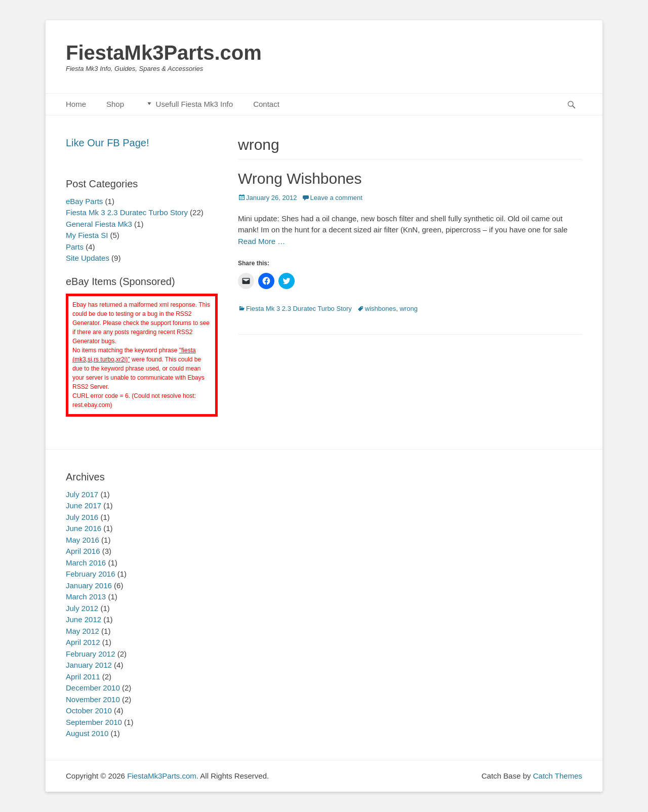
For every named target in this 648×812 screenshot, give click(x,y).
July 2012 (82, 608)
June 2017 (84, 505)
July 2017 (82, 494)
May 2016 (83, 540)
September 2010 (94, 722)
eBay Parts (84, 201)
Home (76, 104)
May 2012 (83, 631)
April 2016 (83, 551)
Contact (266, 104)
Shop (115, 104)
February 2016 (91, 574)
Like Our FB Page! (108, 143)
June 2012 (84, 619)
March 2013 (86, 597)
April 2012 (83, 642)
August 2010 (87, 733)
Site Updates (88, 258)
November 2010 (93, 699)
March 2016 (86, 563)
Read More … (261, 241)
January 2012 (89, 665)
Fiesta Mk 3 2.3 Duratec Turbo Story (299, 309)
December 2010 (93, 688)
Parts (75, 247)
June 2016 (84, 528)
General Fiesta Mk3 (99, 224)
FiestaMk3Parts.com (164, 53)
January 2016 (89, 585)
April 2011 (83, 677)
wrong (408, 309)
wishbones (380, 309)
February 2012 (91, 654)
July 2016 (82, 517)
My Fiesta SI (87, 235)
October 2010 (89, 710)
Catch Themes (558, 776)
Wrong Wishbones (300, 178)
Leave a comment (336, 198)
